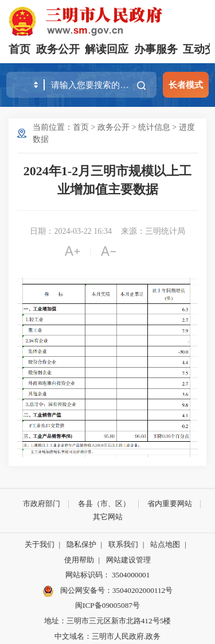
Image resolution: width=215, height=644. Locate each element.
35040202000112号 (143, 590)
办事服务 (156, 49)
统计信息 (154, 127)
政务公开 (58, 49)
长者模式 (186, 85)
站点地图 (165, 544)
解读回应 (107, 49)
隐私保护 (81, 544)
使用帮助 (79, 560)
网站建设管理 (128, 560)
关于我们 (40, 544)
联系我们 (123, 544)
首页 (19, 49)
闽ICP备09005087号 (107, 605)
